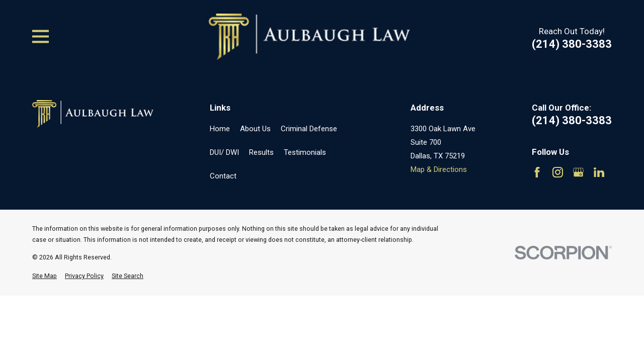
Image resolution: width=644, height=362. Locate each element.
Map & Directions (439, 169)
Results (261, 152)
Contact (223, 176)
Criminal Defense (309, 129)
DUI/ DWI (224, 152)
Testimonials (305, 152)
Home (220, 129)
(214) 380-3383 (572, 44)
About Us (255, 129)
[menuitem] (45, 276)
